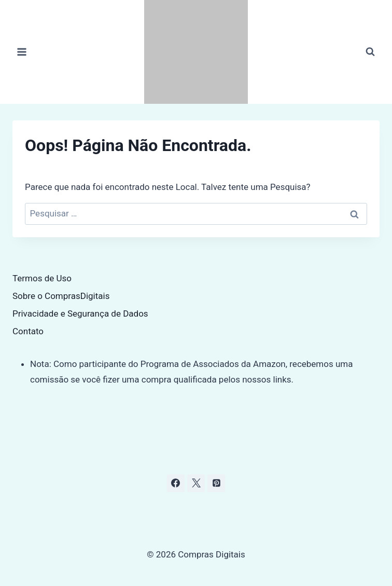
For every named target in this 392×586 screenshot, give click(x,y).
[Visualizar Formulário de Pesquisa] (370, 52)
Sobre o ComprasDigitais (61, 296)
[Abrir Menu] (22, 52)
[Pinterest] (216, 483)
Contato (28, 331)
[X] (196, 483)
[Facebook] (176, 483)
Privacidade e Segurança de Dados (80, 314)
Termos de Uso (42, 278)
